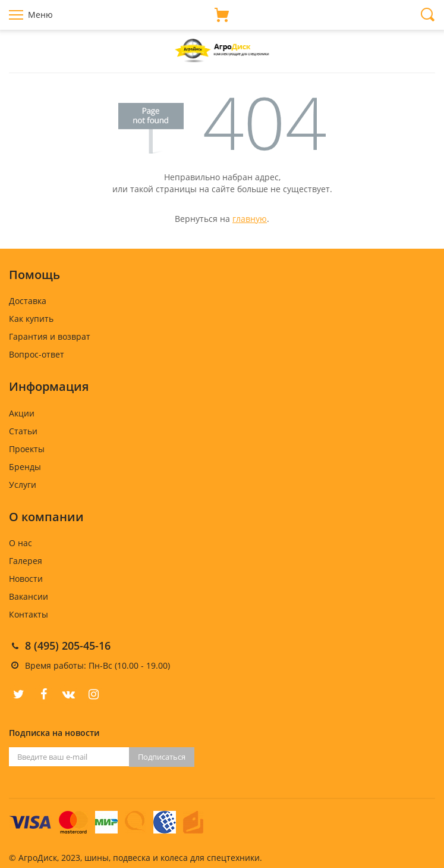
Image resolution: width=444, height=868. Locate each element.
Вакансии (29, 596)
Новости (26, 579)
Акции (22, 413)
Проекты (27, 449)
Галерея (26, 561)
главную (250, 219)
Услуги (23, 485)
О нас (21, 543)
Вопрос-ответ (37, 354)
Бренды (25, 467)
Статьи (23, 431)
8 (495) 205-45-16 (68, 645)
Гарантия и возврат (50, 336)
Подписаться (162, 757)
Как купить (31, 319)
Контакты (29, 614)
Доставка (28, 301)
